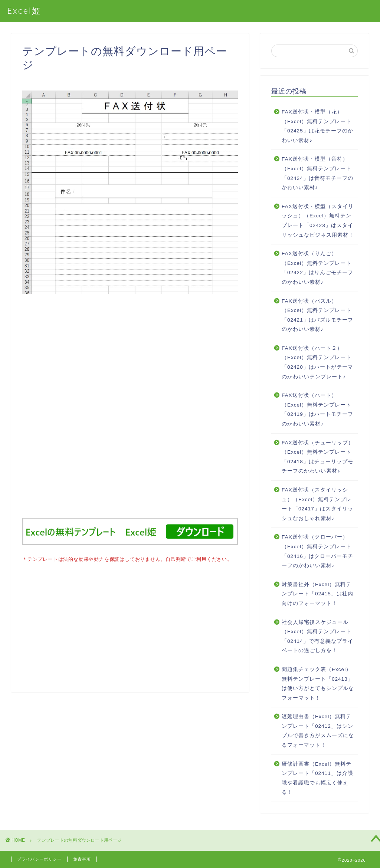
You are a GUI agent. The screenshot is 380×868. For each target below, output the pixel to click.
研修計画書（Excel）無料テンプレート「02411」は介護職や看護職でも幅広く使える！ (317, 778)
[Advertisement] (130, 410)
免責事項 (82, 859)
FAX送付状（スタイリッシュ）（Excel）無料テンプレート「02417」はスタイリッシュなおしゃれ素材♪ (317, 504)
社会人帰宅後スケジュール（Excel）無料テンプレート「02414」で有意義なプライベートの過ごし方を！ (317, 637)
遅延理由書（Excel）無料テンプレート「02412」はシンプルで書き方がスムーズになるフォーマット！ (318, 731)
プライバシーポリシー (39, 859)
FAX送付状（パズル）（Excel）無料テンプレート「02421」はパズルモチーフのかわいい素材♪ (317, 315)
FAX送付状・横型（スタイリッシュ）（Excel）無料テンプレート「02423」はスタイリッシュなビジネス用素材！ (318, 221)
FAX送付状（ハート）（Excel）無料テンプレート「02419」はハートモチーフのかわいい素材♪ (317, 410)
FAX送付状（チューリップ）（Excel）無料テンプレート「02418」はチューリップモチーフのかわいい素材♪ (318, 457)
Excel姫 (24, 11)
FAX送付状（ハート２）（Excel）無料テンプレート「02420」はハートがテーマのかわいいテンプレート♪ (317, 362)
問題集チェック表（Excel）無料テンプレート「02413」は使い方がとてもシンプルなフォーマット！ (318, 684)
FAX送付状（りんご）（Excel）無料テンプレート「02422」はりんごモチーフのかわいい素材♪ (317, 268)
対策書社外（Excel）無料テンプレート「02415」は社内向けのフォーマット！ (317, 594)
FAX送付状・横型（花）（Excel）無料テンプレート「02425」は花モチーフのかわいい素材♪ (317, 126)
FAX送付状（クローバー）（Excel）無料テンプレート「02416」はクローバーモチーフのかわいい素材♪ (317, 551)
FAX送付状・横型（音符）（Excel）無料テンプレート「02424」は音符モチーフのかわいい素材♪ (317, 173)
